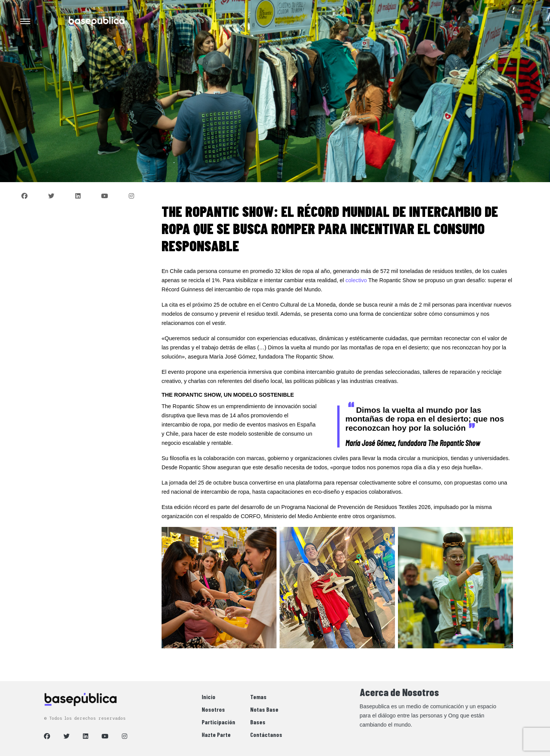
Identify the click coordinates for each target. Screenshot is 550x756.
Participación (218, 722)
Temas (258, 697)
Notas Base (264, 709)
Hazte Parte (216, 734)
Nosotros (213, 709)
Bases (258, 722)
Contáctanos (266, 734)
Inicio (209, 697)
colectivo (356, 280)
